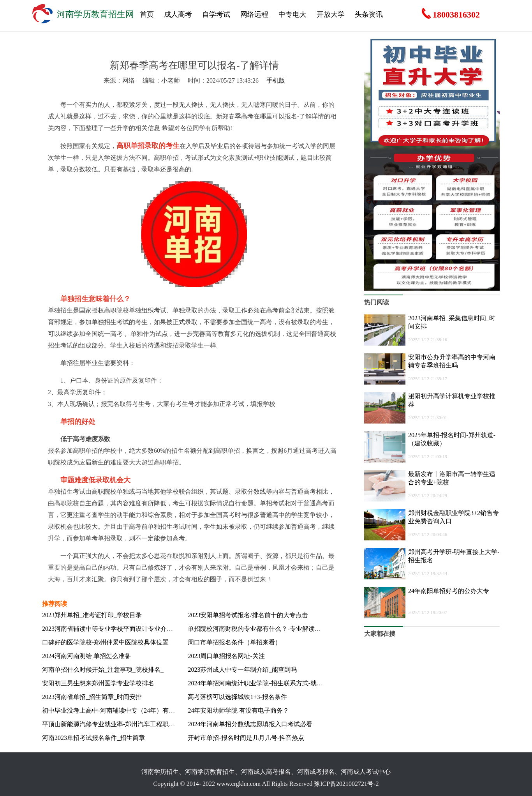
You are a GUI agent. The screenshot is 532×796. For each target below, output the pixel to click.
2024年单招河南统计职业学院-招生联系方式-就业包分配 (265, 683)
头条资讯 (369, 14)
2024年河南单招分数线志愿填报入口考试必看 (250, 724)
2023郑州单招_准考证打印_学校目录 (92, 615)
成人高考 (178, 14)
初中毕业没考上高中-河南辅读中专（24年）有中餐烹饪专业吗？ (130, 710)
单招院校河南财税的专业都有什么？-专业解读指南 (257, 629)
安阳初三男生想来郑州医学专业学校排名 (98, 683)
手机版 (276, 80)
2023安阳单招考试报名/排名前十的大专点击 (248, 615)
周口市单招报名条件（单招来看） (234, 642)
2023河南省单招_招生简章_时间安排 (92, 697)
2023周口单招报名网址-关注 (226, 656)
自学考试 (216, 14)
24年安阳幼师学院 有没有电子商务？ (238, 710)
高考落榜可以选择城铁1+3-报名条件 (237, 697)
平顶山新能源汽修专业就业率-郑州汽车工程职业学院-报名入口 (128, 724)
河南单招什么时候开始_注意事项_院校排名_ (103, 670)
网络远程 (254, 14)
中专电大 (292, 14)
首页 (147, 14)
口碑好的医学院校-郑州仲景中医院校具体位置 (105, 642)
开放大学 (331, 14)
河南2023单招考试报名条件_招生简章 (93, 738)
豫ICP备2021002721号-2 (346, 784)
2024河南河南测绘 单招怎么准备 (86, 656)
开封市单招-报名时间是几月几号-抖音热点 (246, 738)
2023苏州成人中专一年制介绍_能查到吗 (242, 670)
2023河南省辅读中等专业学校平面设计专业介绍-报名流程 (121, 629)
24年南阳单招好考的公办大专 (449, 591)
